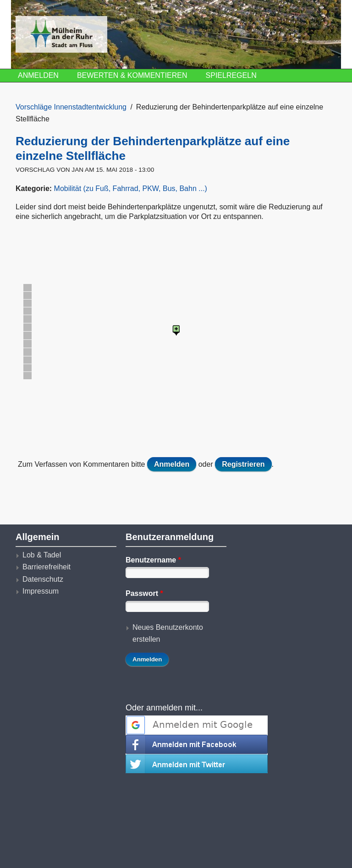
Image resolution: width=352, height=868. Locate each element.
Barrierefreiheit (47, 567)
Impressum (41, 591)
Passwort (144, 593)
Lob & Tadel (42, 555)
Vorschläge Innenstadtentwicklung (71, 107)
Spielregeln (231, 75)
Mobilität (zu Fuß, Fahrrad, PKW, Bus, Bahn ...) (131, 188)
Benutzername (153, 560)
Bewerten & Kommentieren (132, 75)
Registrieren (243, 464)
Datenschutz (43, 579)
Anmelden (38, 75)
